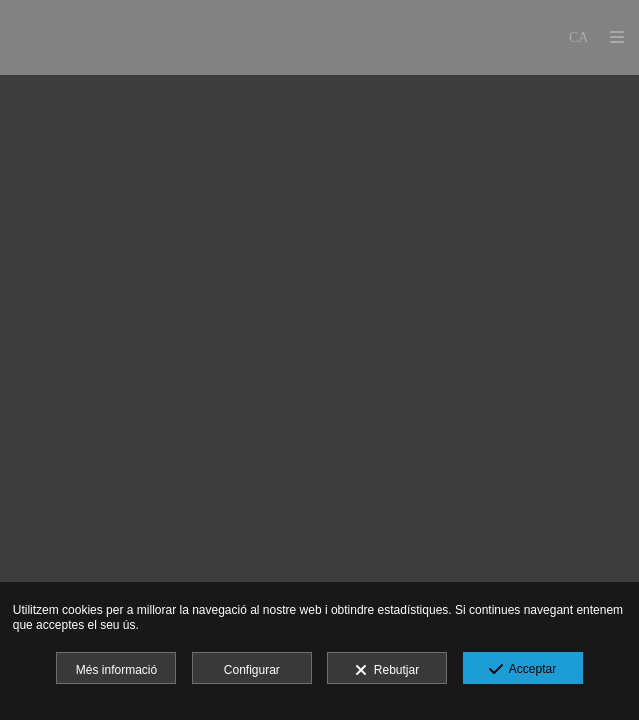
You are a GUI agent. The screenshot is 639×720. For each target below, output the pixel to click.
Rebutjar (387, 671)
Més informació (116, 670)
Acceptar (522, 670)
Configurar (252, 670)
